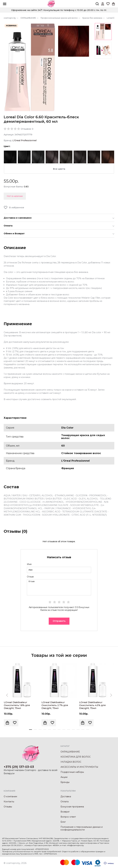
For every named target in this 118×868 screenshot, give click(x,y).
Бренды (65, 782)
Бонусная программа (72, 807)
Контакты (9, 802)
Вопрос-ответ (68, 817)
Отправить (59, 621)
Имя (29, 564)
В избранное (17, 208)
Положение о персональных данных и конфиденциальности (82, 828)
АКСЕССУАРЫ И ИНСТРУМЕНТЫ (79, 767)
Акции (64, 777)
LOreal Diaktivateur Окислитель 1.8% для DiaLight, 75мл (17, 705)
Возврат (65, 812)
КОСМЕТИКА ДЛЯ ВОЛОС (76, 757)
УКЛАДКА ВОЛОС (71, 762)
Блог (63, 822)
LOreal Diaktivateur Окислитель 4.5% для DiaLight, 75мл (92, 705)
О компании (10, 796)
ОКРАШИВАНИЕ (70, 752)
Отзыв (30, 577)
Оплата (65, 802)
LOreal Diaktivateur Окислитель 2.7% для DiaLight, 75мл (55, 705)
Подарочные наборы (72, 772)
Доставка (66, 796)
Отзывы (8, 807)
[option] (48, 67)
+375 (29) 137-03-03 (19, 767)
